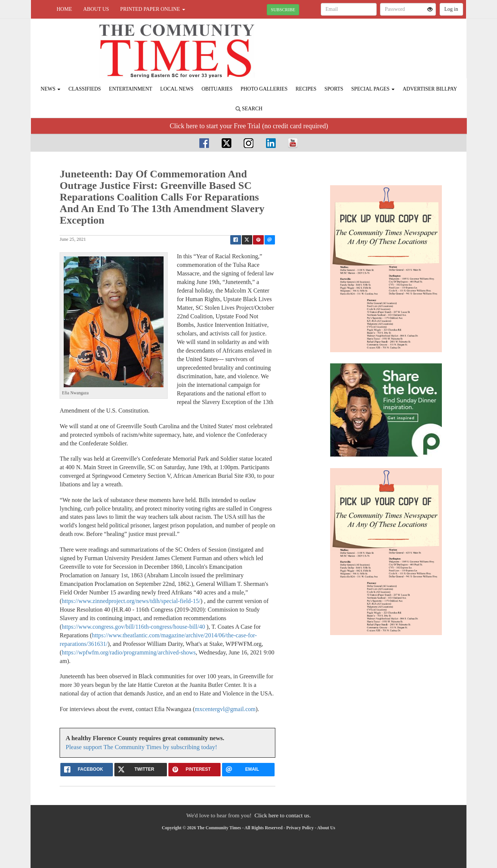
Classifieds (85, 89)
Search (249, 109)
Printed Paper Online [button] (153, 9)
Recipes (306, 89)
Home (64, 9)
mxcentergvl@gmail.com (225, 709)
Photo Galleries (264, 89)
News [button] (50, 89)
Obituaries (217, 89)
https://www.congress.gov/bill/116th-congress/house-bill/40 (134, 627)
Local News (177, 89)
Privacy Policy (300, 828)
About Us (96, 9)
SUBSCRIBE (283, 10)
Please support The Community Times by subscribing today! (141, 747)
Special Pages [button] (373, 89)
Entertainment (130, 89)
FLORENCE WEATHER (398, 45)
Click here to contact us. (283, 815)
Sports (334, 89)
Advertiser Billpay (430, 89)
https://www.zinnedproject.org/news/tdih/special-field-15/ (131, 601)
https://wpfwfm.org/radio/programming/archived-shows (129, 652)
